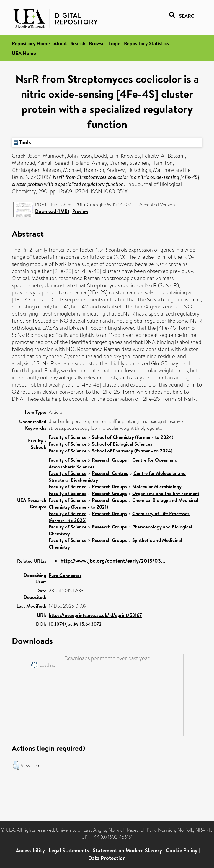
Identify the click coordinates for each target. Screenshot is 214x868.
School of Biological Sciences (122, 444)
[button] (16, 765)
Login (114, 43)
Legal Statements (69, 850)
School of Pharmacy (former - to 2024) (132, 451)
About (60, 43)
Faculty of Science (68, 437)
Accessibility (30, 850)
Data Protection (107, 858)
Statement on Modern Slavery (127, 850)
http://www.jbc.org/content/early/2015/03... (113, 561)
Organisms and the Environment (166, 493)
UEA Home (24, 53)
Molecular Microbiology (157, 486)
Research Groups (109, 460)
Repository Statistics (146, 43)
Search (78, 43)
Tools (22, 142)
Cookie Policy (182, 850)
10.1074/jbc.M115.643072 (75, 624)
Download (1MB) (52, 211)
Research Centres (110, 473)
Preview (80, 211)
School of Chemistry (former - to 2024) (133, 437)
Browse (97, 43)
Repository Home (31, 43)
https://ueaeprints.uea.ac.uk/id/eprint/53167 (95, 615)
